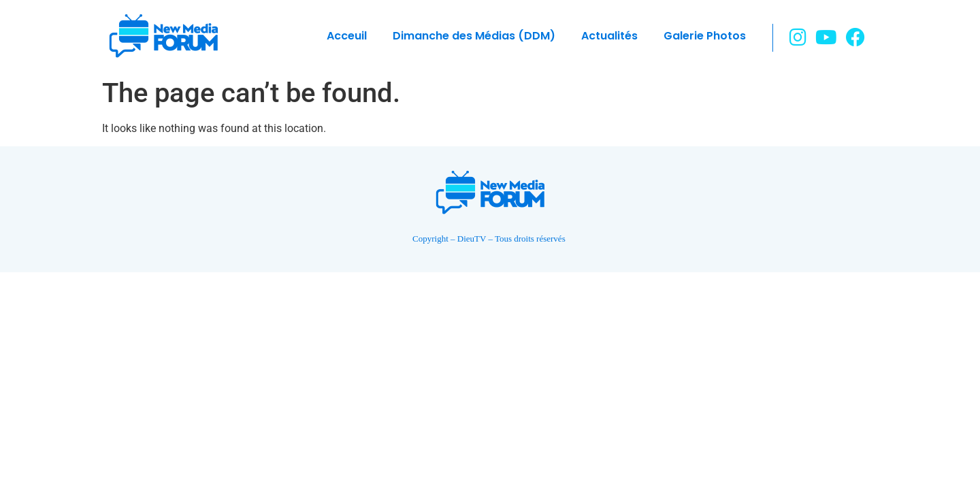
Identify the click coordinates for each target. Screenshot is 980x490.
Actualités (609, 36)
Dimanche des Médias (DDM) (474, 36)
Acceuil (347, 36)
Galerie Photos (705, 36)
